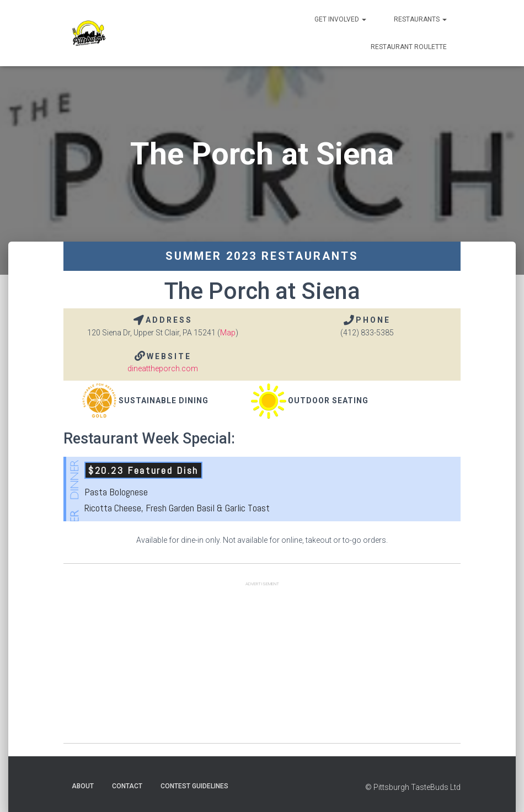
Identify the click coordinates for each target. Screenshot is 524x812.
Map (228, 333)
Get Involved (340, 19)
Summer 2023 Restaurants (262, 256)
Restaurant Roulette (409, 47)
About (83, 786)
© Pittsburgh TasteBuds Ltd (413, 787)
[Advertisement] (262, 666)
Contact (127, 786)
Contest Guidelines (194, 786)
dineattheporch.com (163, 368)
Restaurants (420, 19)
